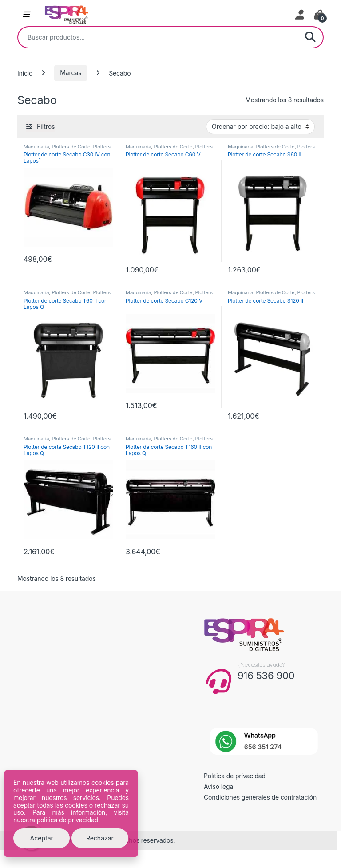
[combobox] (158, 37)
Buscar (310, 37)
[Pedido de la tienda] (260, 127)
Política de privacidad (235, 776)
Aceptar (42, 838)
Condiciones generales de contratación (260, 797)
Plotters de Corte (71, 147)
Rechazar (100, 838)
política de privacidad (68, 820)
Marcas (71, 73)
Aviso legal (219, 786)
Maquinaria (36, 147)
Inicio (25, 73)
